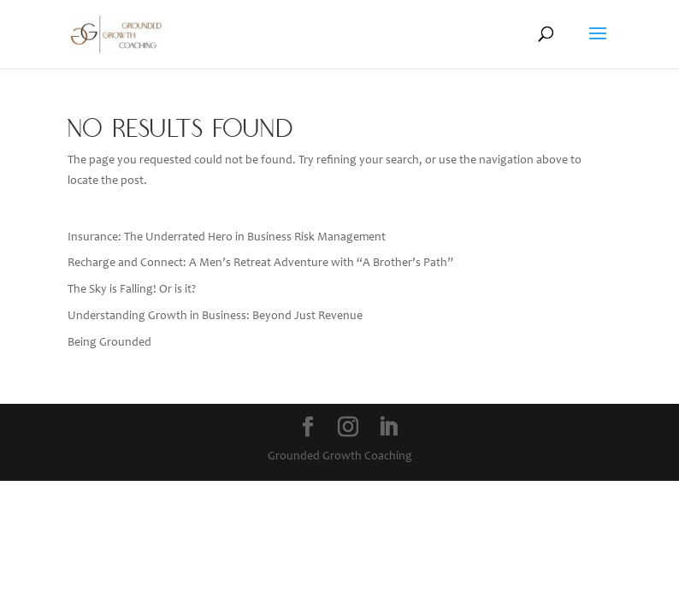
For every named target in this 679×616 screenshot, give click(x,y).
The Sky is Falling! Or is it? (132, 290)
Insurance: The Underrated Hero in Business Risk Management (227, 238)
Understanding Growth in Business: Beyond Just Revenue (215, 317)
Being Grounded (109, 343)
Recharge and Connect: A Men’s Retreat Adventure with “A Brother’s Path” (260, 264)
